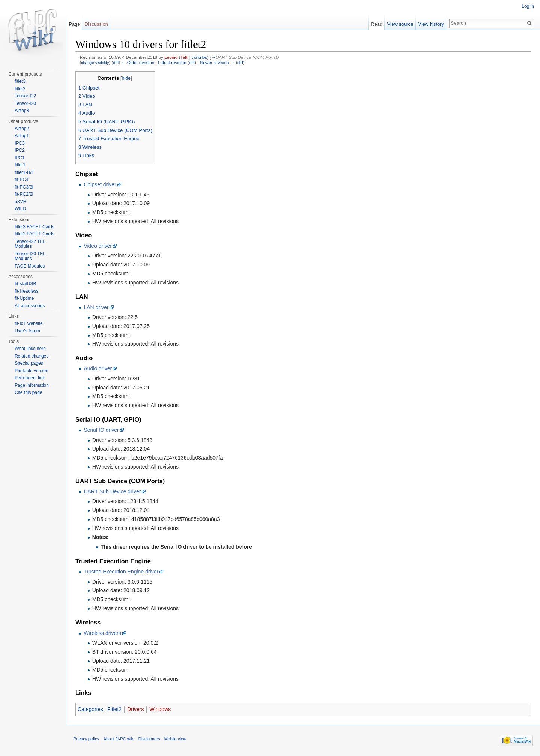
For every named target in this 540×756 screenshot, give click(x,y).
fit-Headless (26, 291)
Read (377, 24)
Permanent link (30, 378)
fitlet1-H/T (24, 172)
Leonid (171, 57)
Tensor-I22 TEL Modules (30, 244)
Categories (90, 709)
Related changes (31, 356)
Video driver (97, 246)
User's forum (27, 331)
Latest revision (172, 62)
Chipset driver (100, 184)
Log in (528, 6)
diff (116, 62)
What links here (30, 349)
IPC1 (20, 158)
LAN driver (96, 307)
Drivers (135, 709)
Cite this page (28, 392)
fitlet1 (20, 165)
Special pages (29, 363)
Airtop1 (22, 136)
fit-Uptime (24, 298)
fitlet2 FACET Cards (34, 234)
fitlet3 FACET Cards (34, 227)
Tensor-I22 (25, 96)
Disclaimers (149, 739)
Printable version (31, 371)
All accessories (30, 306)
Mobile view (175, 739)
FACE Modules (30, 266)
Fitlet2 (114, 709)
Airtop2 (22, 129)
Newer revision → (217, 62)
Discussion (96, 24)
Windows (160, 709)
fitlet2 (20, 89)
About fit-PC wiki (119, 739)
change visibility (95, 63)
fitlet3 (20, 81)
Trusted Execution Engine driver (121, 572)
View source (400, 24)
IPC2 (20, 150)
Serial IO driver (101, 430)
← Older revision (138, 62)
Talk (184, 57)
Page (74, 24)
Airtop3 (22, 111)
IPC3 (20, 143)
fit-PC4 (22, 180)
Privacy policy (86, 739)
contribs (199, 57)
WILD (20, 209)
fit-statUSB (25, 284)
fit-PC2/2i (24, 194)
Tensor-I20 (25, 103)
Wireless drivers (102, 633)
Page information (32, 385)
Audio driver (98, 368)
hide (126, 78)
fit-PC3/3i (24, 187)
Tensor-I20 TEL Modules (30, 256)
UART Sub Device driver (112, 491)
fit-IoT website (28, 323)
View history (431, 24)
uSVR (20, 202)
